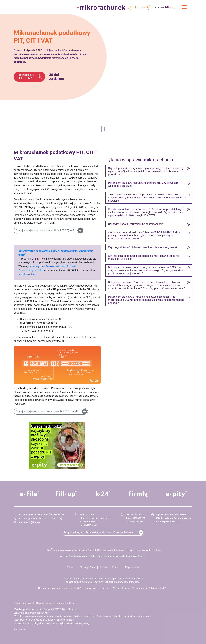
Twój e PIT (107, 588)
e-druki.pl (138, 579)
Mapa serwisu (132, 567)
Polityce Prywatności (85, 616)
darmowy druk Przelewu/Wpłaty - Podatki (52, 266)
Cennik (104, 567)
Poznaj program (158, 7)
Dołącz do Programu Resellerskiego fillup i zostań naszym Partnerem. (100, 533)
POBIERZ (26, 77)
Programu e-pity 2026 (143, 588)
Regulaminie (66, 616)
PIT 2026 (78, 588)
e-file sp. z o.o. (73, 609)
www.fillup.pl (139, 556)
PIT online (125, 588)
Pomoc (116, 567)
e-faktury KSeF (101, 582)
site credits (19, 629)
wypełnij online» (27, 274)
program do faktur (123, 582)
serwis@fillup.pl (32, 522)
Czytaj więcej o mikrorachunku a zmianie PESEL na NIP (47, 411)
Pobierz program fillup (31, 270)
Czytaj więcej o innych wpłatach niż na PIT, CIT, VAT (45, 230)
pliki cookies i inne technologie (134, 616)
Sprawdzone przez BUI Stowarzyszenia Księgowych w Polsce (45, 603)
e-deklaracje (86, 582)
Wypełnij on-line (137, 7)
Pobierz (70, 567)
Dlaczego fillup (87, 567)
